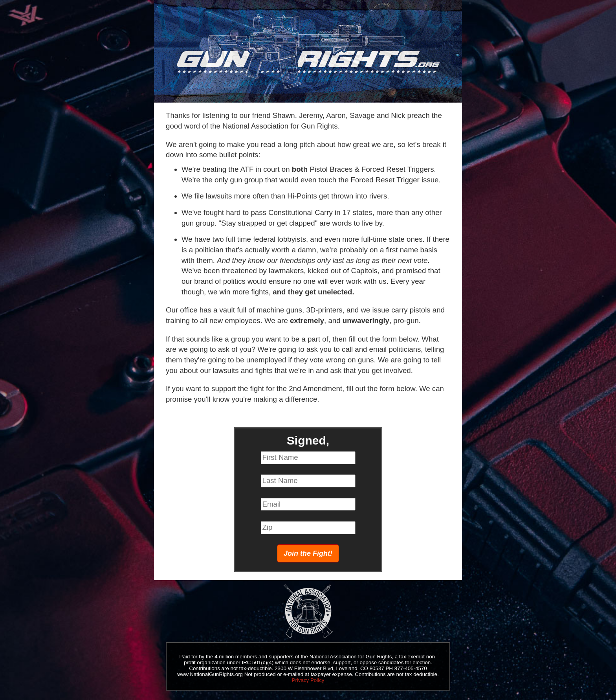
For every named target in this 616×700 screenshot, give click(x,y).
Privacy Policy (308, 680)
